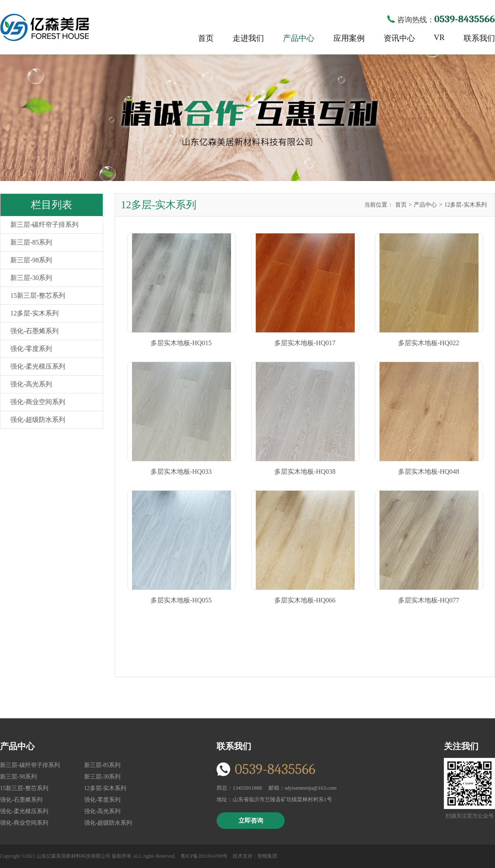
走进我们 (248, 38)
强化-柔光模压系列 (38, 366)
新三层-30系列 (31, 278)
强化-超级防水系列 (38, 420)
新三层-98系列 (31, 260)
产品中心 (299, 38)
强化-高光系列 (31, 384)
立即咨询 (251, 821)
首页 (206, 38)
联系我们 (479, 38)
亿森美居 (45, 27)
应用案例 (349, 38)
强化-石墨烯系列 (34, 331)
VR (439, 37)
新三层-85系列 (31, 242)
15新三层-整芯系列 (38, 295)
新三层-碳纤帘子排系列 (44, 225)
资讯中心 (399, 38)
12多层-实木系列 (34, 313)
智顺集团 (267, 856)
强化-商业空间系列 (38, 402)
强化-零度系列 (31, 349)
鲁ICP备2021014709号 (204, 856)
